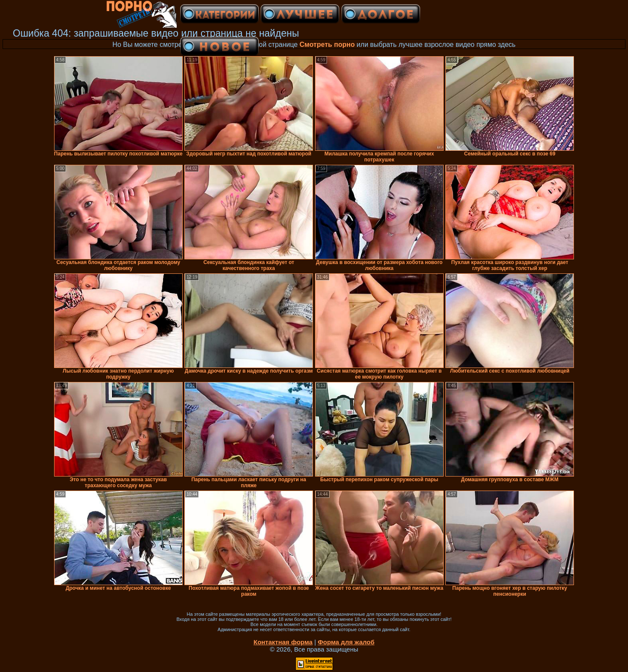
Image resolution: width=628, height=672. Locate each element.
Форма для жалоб (346, 642)
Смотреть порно (327, 45)
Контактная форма (283, 642)
